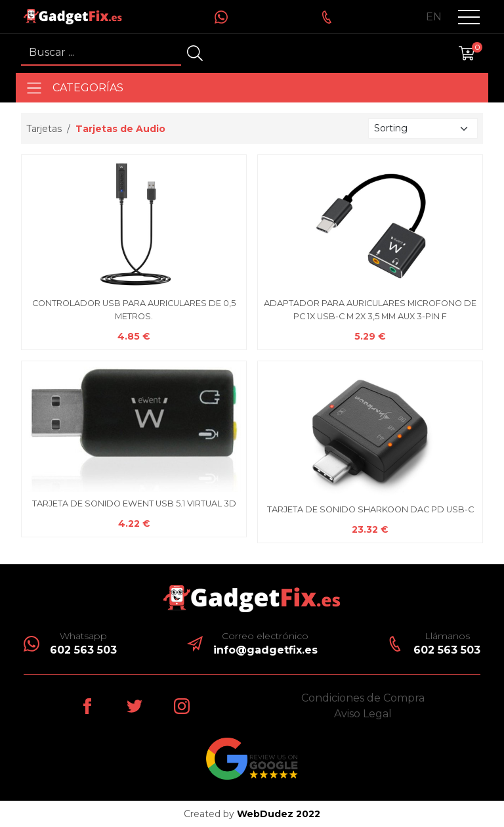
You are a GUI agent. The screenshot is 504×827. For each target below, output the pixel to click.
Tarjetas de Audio (120, 129)
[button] (469, 17)
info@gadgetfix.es (265, 650)
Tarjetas (44, 129)
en (434, 17)
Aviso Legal (363, 714)
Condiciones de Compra (363, 698)
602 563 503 (83, 650)
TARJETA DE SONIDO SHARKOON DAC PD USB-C (370, 509)
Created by (252, 814)
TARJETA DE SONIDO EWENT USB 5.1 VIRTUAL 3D (134, 503)
